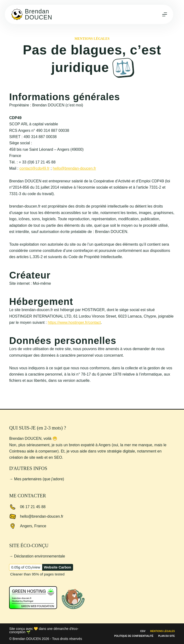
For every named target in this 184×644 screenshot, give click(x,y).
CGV (143, 631)
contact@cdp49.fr (34, 168)
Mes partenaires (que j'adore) (39, 479)
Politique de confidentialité (134, 636)
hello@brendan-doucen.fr (74, 168)
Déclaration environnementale (40, 556)
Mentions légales (163, 631)
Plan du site (166, 636)
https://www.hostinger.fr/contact (74, 322)
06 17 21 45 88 (33, 507)
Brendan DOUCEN (39, 14)
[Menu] (165, 14)
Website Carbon (57, 567)
